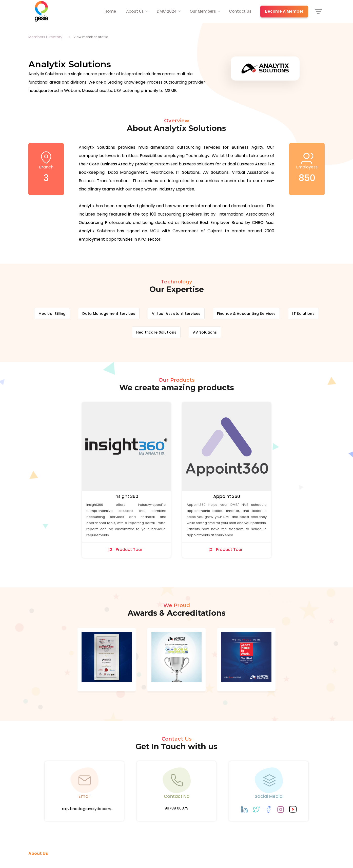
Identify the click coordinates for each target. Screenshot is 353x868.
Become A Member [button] (284, 11)
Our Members (203, 11)
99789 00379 (176, 808)
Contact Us (240, 11)
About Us (135, 11)
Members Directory (45, 37)
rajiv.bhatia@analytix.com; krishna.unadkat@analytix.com (86, 809)
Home (110, 11)
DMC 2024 (167, 11)
